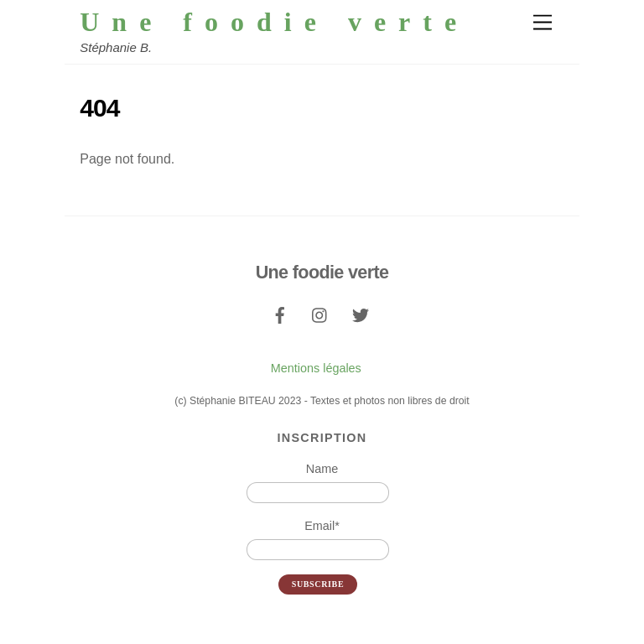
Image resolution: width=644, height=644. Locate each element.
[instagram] (320, 314)
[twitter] (361, 314)
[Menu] (543, 23)
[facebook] (280, 314)
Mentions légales (316, 368)
